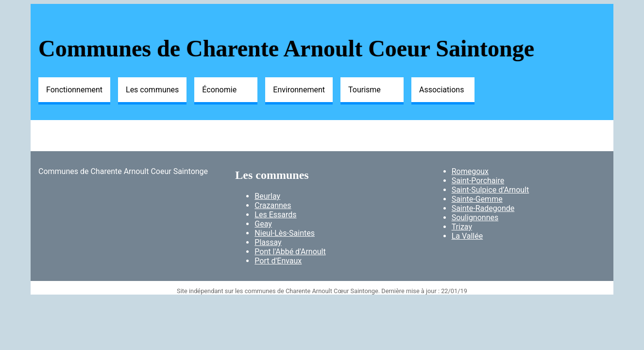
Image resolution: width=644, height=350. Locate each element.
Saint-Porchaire (478, 181)
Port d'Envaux (278, 261)
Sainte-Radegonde (483, 208)
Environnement (299, 90)
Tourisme (364, 90)
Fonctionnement (74, 90)
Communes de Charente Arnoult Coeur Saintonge (286, 48)
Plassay (268, 242)
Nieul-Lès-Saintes (285, 233)
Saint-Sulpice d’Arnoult (491, 190)
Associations (441, 90)
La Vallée (467, 236)
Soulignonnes (475, 218)
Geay (263, 224)
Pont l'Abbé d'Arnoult (290, 252)
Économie (219, 90)
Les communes (152, 90)
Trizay (462, 227)
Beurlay (267, 196)
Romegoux (470, 171)
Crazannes (273, 205)
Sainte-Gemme (477, 199)
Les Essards (275, 215)
